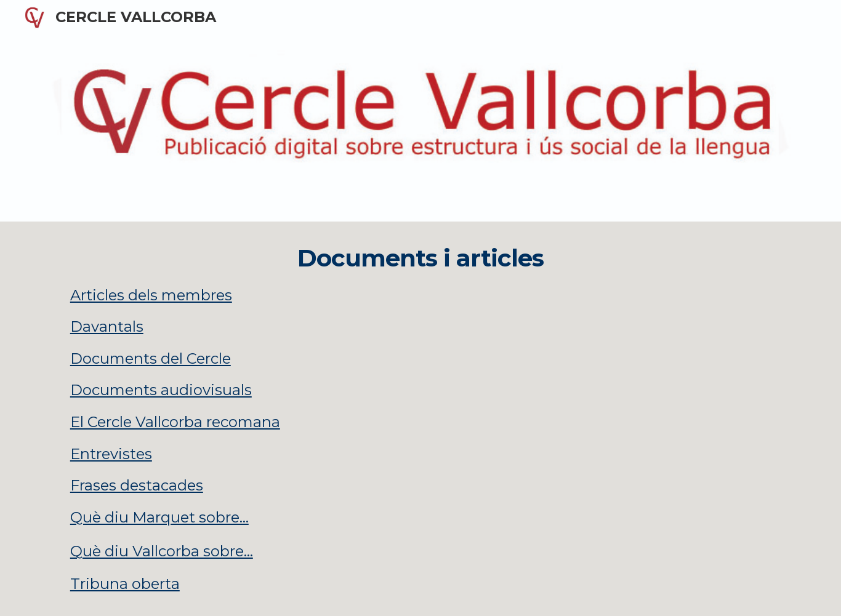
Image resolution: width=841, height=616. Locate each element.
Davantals (107, 326)
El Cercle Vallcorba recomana (175, 422)
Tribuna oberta (125, 584)
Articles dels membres (151, 295)
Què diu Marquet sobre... (159, 517)
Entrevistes (111, 454)
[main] (420, 419)
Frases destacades (137, 485)
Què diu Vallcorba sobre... (162, 551)
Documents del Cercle (151, 358)
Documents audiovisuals (161, 390)
